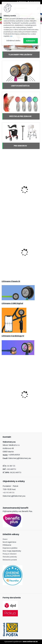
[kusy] (10, 413)
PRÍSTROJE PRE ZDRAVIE (20, 116)
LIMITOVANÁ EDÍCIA (20, 86)
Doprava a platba (10, 548)
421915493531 (15, 455)
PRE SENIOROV (20, 146)
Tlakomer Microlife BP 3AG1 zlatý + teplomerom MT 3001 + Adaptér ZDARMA (21, 258)
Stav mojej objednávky (12, 551)
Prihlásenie (7, 545)
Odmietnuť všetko (13, 41)
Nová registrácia (9, 542)
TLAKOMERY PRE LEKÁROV (20, 55)
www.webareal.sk (30, 641)
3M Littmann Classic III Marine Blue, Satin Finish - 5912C (21, 195)
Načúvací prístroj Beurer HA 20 (17, 400)
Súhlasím (31, 41)
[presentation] (3, 393)
